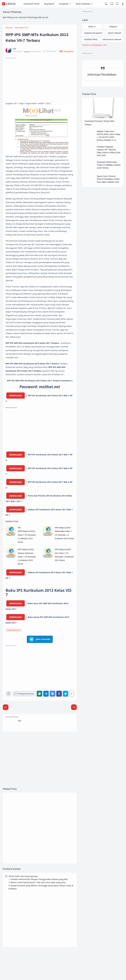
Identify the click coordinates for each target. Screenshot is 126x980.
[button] (66, 51)
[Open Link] (123, 4)
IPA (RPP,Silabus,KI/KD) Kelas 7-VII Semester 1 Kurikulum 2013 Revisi (27, 535)
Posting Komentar (24, 694)
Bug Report (49, 4)
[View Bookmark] (112, 4)
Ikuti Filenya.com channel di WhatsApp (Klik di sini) (25, 17)
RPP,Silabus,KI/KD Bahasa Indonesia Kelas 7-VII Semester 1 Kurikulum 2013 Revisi (27, 557)
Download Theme (31, 4)
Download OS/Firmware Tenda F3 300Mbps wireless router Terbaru (109, 165)
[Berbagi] (72, 694)
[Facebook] (59, 694)
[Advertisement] (40, 79)
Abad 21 (92, 27)
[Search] (117, 4)
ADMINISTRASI (91, 39)
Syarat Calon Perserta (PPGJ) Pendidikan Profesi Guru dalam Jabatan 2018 (108, 179)
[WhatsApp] (39, 694)
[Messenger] (52, 694)
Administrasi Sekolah (112, 39)
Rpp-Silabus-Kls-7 (14, 630)
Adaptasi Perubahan (93, 33)
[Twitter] (66, 694)
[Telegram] (46, 694)
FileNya (9, 4)
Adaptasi (113, 27)
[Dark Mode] (106, 4)
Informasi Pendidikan (102, 75)
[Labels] (103, 45)
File (20, 721)
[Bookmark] (9, 694)
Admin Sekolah (115, 33)
